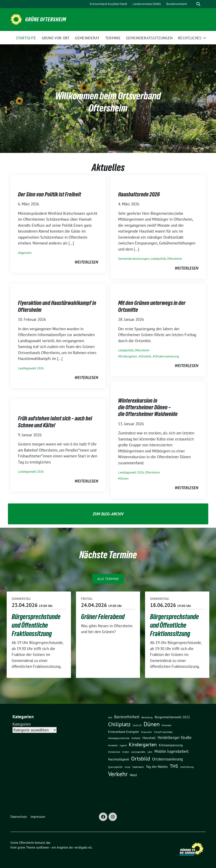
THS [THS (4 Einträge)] (174, 766)
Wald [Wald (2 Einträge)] (133, 775)
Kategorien (22, 724)
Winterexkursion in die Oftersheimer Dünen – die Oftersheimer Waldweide (148, 407)
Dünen (124, 478)
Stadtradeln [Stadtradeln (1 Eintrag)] (138, 767)
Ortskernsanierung (167, 356)
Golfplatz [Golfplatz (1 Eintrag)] (136, 738)
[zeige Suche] (198, 4)
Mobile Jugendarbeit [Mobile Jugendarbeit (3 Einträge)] (171, 751)
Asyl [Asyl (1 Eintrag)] (110, 717)
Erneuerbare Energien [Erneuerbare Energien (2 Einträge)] (124, 732)
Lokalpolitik (158, 259)
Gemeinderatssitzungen (134, 259)
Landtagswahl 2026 (31, 368)
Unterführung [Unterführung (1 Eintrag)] (187, 767)
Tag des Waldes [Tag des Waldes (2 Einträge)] (157, 767)
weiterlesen (86, 262)
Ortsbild (146, 356)
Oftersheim (175, 259)
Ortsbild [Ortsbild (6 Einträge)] (141, 758)
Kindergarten (128, 356)
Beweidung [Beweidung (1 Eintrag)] (147, 717)
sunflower (43, 847)
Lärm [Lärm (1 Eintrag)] (150, 752)
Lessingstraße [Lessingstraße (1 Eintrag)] (138, 752)
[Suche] (192, 4)
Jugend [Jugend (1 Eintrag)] (123, 745)
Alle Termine (108, 579)
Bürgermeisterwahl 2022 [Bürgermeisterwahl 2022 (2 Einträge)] (172, 717)
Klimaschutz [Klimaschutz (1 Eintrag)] (114, 752)
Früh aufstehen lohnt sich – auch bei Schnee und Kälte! (55, 422)
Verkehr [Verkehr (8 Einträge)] (118, 774)
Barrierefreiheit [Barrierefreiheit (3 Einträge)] (127, 717)
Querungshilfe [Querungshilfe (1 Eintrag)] (115, 767)
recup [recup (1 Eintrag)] (127, 767)
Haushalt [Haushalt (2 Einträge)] (149, 738)
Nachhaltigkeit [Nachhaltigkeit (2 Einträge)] (119, 759)
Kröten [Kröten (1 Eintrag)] (126, 752)
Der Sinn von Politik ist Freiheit (49, 194)
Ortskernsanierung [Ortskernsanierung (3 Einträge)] (167, 759)
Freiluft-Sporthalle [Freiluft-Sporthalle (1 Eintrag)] (163, 732)
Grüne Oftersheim (46, 19)
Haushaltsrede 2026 (139, 194)
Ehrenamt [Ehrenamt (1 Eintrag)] (167, 725)
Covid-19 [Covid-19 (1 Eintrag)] (137, 725)
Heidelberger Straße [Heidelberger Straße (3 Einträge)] (175, 737)
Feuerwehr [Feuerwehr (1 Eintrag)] (147, 732)
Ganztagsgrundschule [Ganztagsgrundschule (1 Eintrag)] (119, 738)
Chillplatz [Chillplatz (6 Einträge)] (119, 724)
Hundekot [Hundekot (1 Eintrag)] (113, 745)
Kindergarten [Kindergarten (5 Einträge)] (143, 744)
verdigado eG (83, 847)
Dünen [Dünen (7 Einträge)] (152, 724)
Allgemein (25, 253)
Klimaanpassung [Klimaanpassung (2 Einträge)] (171, 745)
